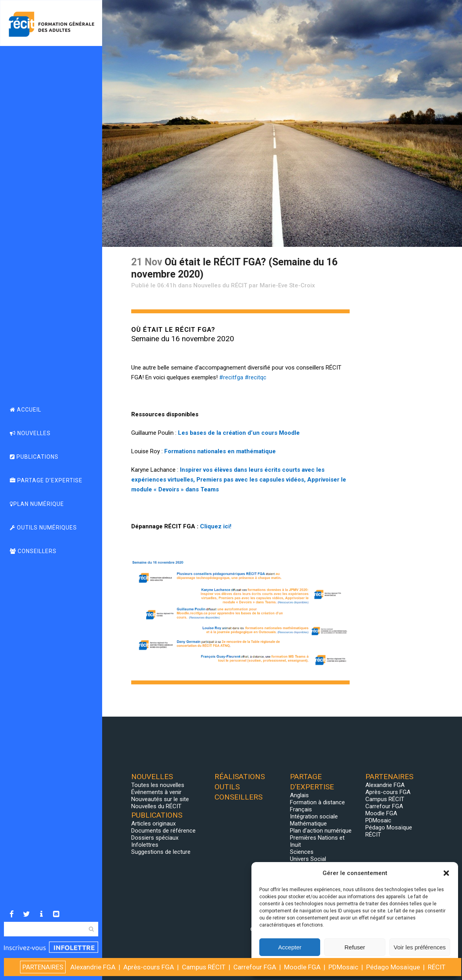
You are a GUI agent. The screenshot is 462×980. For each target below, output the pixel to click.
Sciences (302, 852)
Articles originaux (153, 824)
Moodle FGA (381, 813)
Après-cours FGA (388, 792)
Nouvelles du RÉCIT (220, 285)
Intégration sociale (314, 816)
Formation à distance (317, 802)
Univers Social (308, 859)
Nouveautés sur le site (160, 799)
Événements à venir (156, 792)
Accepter (290, 947)
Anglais (299, 795)
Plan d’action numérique (321, 831)
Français (301, 809)
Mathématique (308, 824)
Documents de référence (163, 831)
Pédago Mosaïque (389, 827)
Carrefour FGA (384, 806)
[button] (446, 873)
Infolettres (145, 845)
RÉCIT (373, 835)
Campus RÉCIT (385, 799)
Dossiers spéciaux (155, 838)
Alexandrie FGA (385, 785)
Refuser (355, 947)
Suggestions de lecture (161, 852)
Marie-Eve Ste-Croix (287, 285)
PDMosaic (378, 820)
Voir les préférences (420, 947)
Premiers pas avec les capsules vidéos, (251, 480)
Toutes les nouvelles (158, 785)
